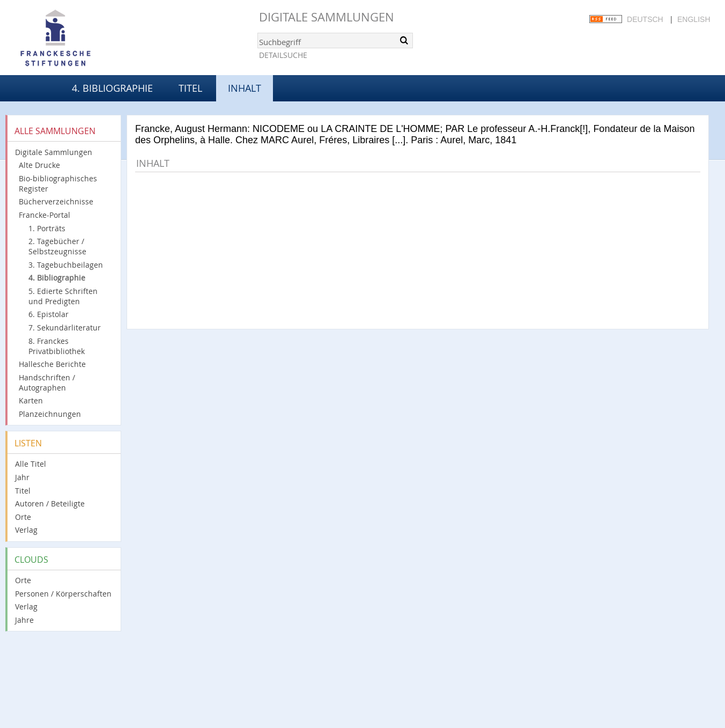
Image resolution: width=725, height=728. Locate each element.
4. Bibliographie (112, 88)
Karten (31, 400)
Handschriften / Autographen (47, 383)
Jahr (22, 477)
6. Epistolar (49, 314)
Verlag (26, 530)
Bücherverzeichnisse (56, 201)
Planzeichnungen (50, 414)
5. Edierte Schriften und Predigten (63, 296)
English (694, 19)
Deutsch (645, 19)
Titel (190, 88)
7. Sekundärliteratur (65, 328)
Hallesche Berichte (52, 364)
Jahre (24, 620)
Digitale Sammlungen (327, 17)
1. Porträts (47, 228)
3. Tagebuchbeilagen (66, 265)
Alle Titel (31, 464)
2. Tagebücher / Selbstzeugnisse (57, 246)
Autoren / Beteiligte (50, 503)
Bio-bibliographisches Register (58, 183)
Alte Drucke (39, 165)
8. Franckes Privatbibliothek (57, 346)
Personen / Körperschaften (63, 594)
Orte (23, 517)
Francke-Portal (45, 215)
